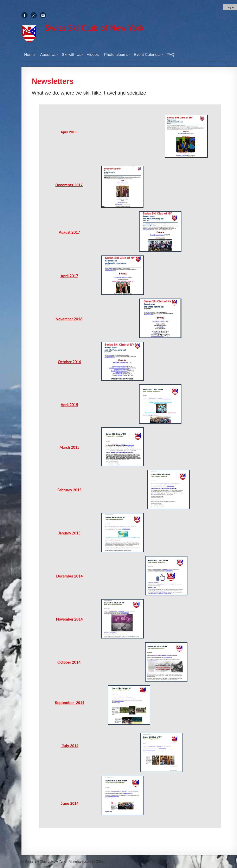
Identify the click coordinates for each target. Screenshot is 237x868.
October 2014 (69, 662)
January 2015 (69, 533)
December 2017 (69, 185)
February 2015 (69, 490)
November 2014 (69, 619)
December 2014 (69, 576)
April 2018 (69, 132)
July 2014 (70, 746)
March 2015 (69, 447)
